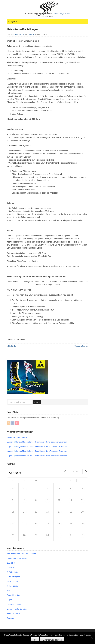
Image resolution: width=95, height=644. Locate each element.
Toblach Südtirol (13, 586)
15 (36, 512)
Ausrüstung (17, 34)
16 (48, 512)
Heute (75, 472)
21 (24, 524)
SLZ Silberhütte (12, 572)
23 (48, 524)
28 (24, 535)
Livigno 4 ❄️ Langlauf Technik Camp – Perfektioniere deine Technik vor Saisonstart (37, 456)
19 (82, 512)
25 (71, 524)
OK (35, 640)
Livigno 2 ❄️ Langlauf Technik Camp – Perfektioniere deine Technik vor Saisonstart (37, 447)
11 (71, 500)
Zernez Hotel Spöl (13, 595)
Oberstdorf (11, 563)
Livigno (9, 600)
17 (59, 512)
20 (13, 524)
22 (36, 524)
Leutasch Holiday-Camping (17, 609)
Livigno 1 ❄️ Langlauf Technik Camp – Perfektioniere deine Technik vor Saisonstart (37, 442)
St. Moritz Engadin (14, 577)
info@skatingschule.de (62, 14)
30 (13, 489)
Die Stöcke (12, 346)
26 (82, 524)
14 (24, 512)
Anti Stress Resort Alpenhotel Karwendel (22, 554)
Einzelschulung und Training (17, 437)
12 (82, 500)
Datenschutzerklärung (52, 640)
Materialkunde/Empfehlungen (22, 29)
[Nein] (92, 638)
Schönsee (10, 618)
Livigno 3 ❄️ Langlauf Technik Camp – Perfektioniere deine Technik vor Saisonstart (37, 451)
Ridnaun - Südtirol (13, 613)
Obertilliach (11, 568)
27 (13, 535)
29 (36, 535)
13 (13, 512)
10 (59, 500)
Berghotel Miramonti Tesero (17, 558)
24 (59, 524)
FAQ (23, 34)
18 (71, 512)
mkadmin (31, 34)
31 (24, 489)
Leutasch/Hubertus (14, 604)
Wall (8, 591)
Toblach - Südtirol (13, 581)
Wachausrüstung (81, 346)
